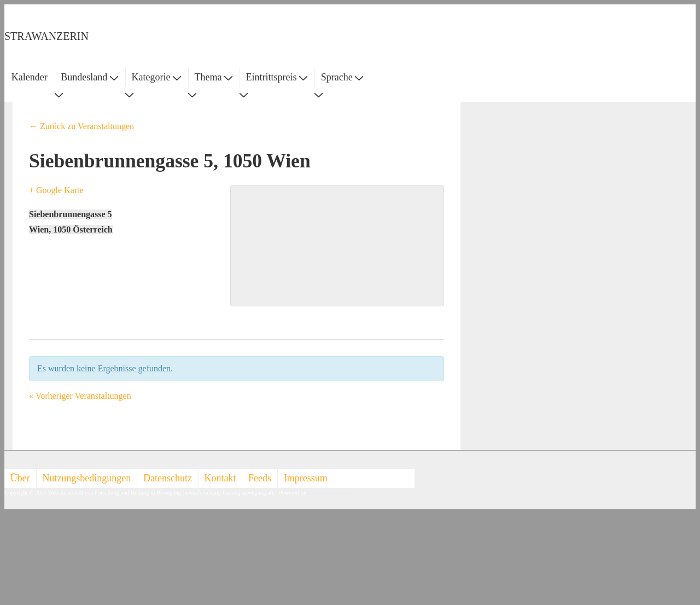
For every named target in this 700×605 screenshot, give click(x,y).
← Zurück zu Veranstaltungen (81, 126)
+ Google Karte (56, 190)
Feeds (260, 478)
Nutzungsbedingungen (86, 478)
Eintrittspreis (277, 77)
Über (20, 478)
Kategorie (156, 77)
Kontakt (220, 478)
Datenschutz (168, 478)
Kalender (30, 77)
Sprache (342, 77)
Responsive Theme (330, 493)
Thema (214, 77)
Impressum (306, 478)
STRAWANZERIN (46, 36)
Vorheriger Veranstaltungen (80, 396)
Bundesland (89, 77)
